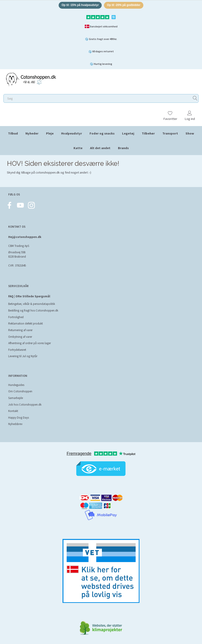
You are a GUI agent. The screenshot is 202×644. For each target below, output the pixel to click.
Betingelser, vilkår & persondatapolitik (32, 304)
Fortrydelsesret (17, 350)
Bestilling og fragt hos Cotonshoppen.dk (33, 310)
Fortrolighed (16, 317)
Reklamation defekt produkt (26, 323)
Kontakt (13, 411)
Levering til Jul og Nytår (23, 356)
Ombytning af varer (20, 337)
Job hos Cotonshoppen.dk (25, 405)
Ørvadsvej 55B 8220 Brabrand (17, 255)
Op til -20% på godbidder (125, 5)
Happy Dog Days (19, 418)
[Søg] (195, 99)
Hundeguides (16, 385)
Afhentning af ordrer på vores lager (30, 343)
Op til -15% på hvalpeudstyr (79, 5)
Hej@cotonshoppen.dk (25, 237)
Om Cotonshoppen (20, 391)
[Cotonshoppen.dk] (31, 80)
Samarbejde (16, 398)
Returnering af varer (20, 330)
